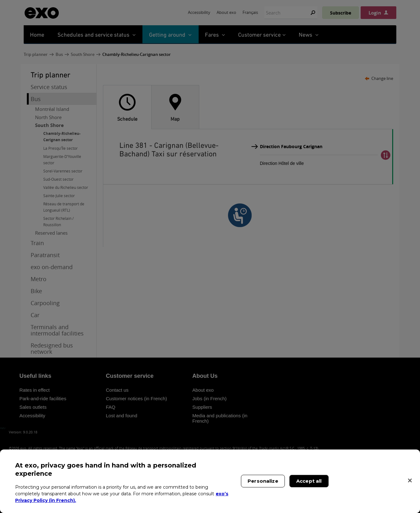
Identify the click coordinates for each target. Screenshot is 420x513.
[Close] (410, 480)
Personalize (263, 481)
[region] (210, 481)
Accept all (309, 481)
